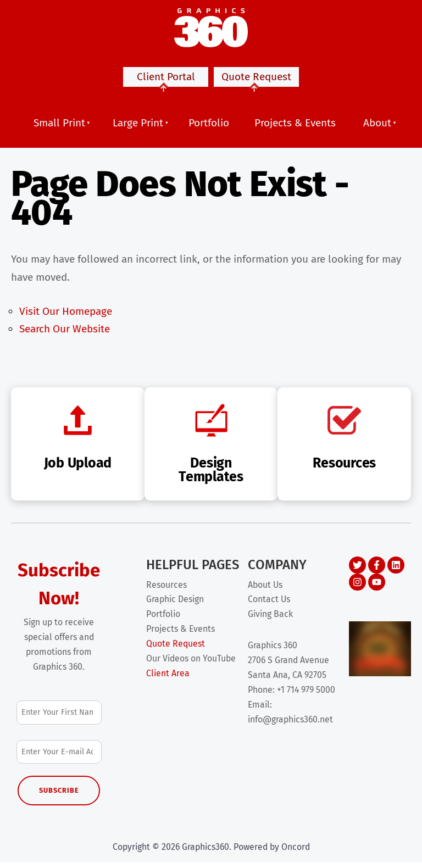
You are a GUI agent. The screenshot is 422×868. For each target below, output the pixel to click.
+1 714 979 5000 (306, 695)
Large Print (138, 128)
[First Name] (59, 718)
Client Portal (166, 84)
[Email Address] (59, 757)
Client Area (168, 679)
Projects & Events (295, 128)
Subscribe (59, 796)
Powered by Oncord (272, 852)
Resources (166, 590)
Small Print (59, 128)
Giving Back (270, 619)
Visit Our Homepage (66, 317)
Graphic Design (175, 605)
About (377, 128)
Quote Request (256, 84)
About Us (265, 590)
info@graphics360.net (290, 725)
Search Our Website (65, 334)
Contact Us (269, 605)
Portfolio (209, 128)
